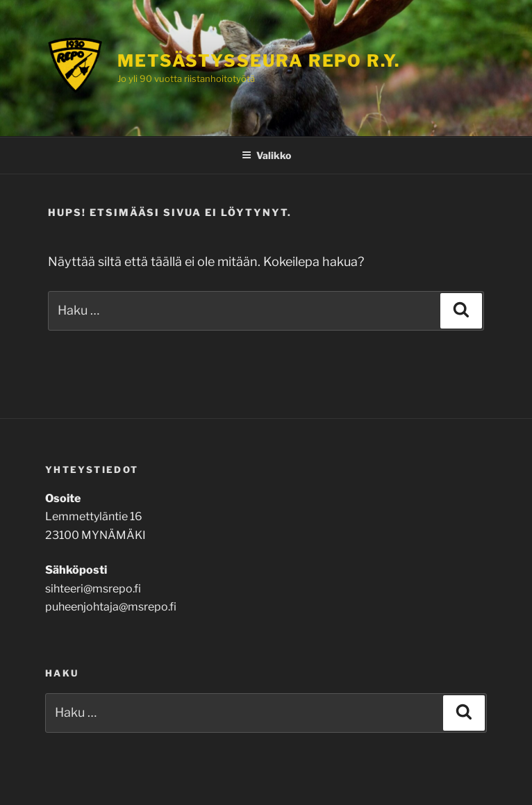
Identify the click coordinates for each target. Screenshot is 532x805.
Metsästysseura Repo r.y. (259, 61)
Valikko (266, 155)
